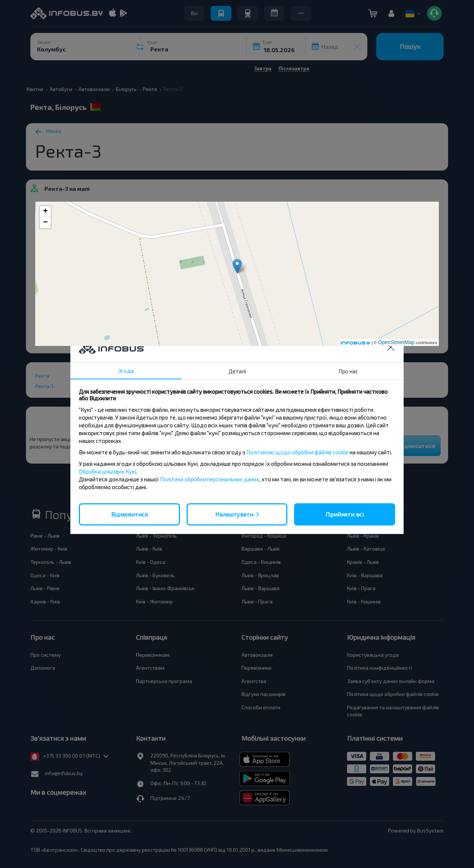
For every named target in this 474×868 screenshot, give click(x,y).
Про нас (348, 371)
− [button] (45, 223)
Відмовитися (129, 514)
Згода (126, 371)
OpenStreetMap (396, 342)
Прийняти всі (345, 514)
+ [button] (45, 212)
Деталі (237, 371)
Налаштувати (234, 514)
